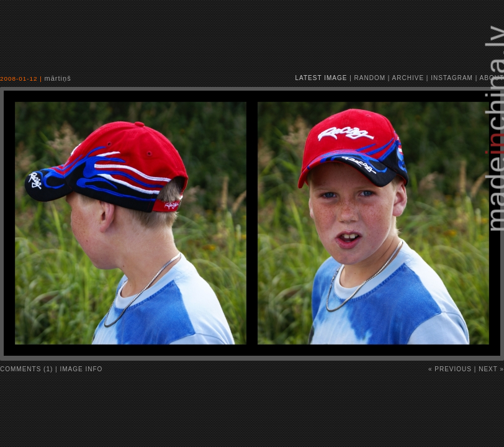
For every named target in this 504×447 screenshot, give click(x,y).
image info (82, 369)
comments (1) (26, 369)
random (370, 78)
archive (408, 78)
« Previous (450, 369)
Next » (491, 369)
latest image (322, 78)
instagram (452, 78)
